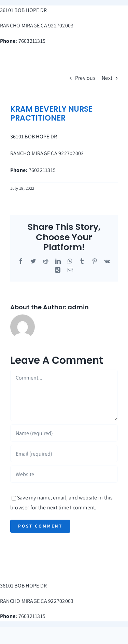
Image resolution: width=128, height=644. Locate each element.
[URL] (64, 474)
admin (78, 307)
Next (107, 78)
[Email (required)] (64, 454)
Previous (85, 78)
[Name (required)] (64, 433)
